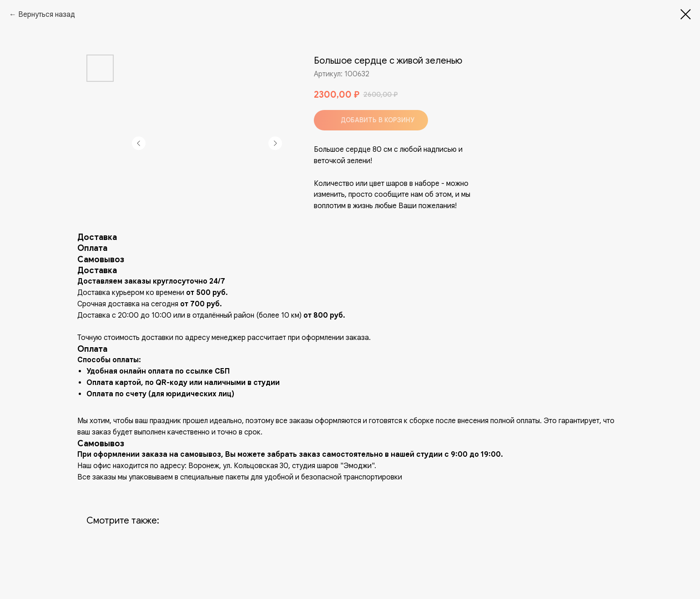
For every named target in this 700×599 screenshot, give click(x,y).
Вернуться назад (47, 15)
